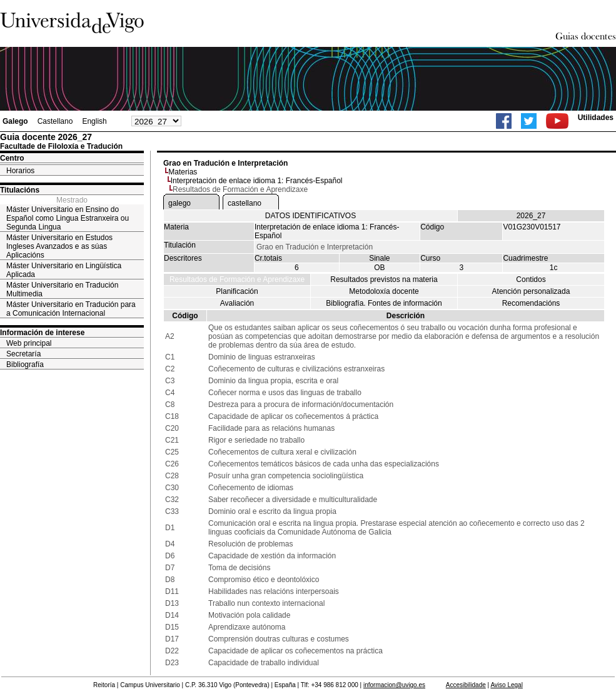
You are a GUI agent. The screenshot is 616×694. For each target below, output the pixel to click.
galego (179, 203)
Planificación (237, 291)
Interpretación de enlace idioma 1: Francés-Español (257, 181)
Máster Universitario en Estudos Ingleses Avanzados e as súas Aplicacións (59, 246)
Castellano (55, 121)
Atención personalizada (531, 291)
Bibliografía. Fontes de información (384, 303)
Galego (15, 121)
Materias (183, 172)
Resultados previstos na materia (384, 279)
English (94, 121)
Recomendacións (531, 303)
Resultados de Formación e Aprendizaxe (237, 279)
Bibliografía (25, 365)
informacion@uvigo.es (394, 685)
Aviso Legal (507, 685)
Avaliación (237, 303)
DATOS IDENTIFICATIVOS (311, 216)
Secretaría (23, 354)
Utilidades (596, 118)
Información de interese (42, 333)
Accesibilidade (466, 685)
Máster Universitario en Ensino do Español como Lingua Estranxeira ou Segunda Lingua (68, 218)
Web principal (29, 343)
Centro (12, 158)
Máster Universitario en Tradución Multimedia (62, 289)
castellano (245, 203)
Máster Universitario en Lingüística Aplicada (64, 270)
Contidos (531, 279)
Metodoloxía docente (384, 291)
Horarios (20, 171)
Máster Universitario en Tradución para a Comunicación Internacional (71, 309)
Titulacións (20, 190)
